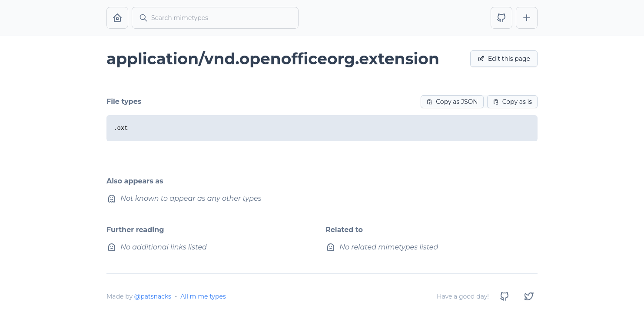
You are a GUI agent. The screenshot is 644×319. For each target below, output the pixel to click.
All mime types (203, 296)
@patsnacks (153, 296)
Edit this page (504, 59)
